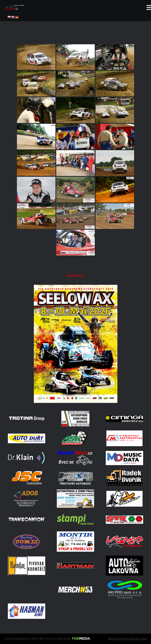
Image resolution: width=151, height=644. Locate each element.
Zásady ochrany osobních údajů (128, 639)
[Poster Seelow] (75, 402)
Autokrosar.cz (75, 275)
